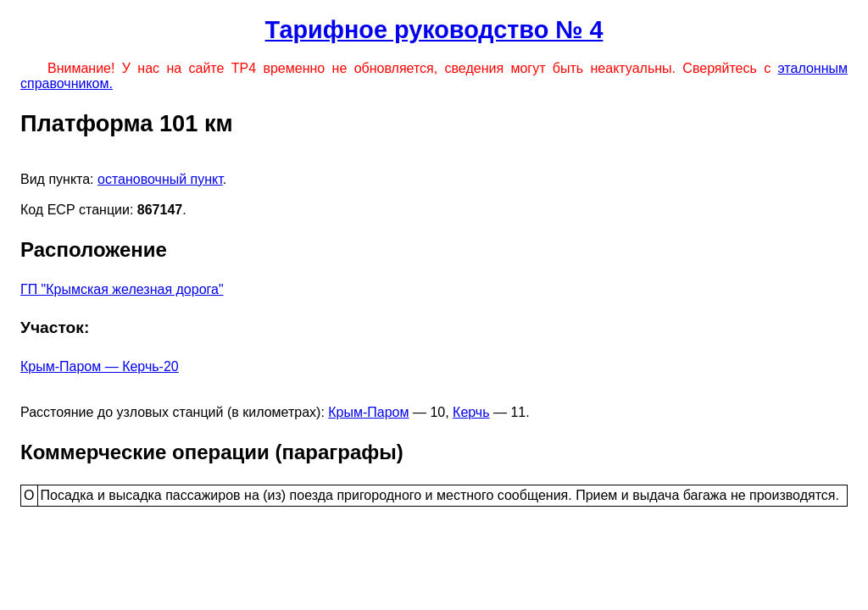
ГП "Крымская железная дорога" (122, 289)
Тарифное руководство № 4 (434, 30)
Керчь (471, 412)
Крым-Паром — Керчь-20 (100, 366)
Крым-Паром (368, 412)
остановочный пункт (160, 179)
